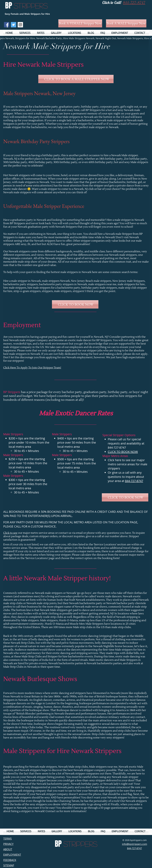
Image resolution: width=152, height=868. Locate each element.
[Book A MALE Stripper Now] (126, 23)
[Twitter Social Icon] (14, 25)
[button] (26, 33)
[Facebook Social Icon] (7, 25)
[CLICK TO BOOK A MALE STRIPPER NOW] (76, 79)
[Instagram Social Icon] (20, 25)
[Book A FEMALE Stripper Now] (80, 23)
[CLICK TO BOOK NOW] (75, 304)
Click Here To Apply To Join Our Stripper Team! (32, 368)
